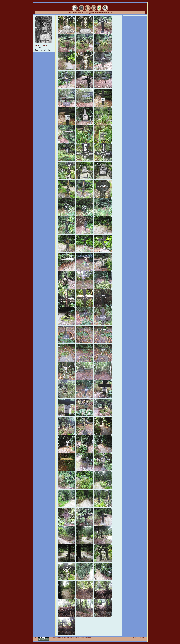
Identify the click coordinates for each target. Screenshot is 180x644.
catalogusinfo (42, 45)
